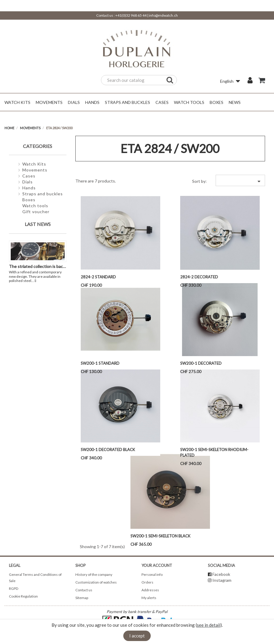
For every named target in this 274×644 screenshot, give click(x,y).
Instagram (222, 580)
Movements (35, 170)
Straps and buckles (43, 194)
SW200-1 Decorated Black (108, 450)
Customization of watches (96, 582)
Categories (38, 146)
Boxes (29, 200)
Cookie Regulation (23, 596)
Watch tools (35, 206)
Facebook (221, 574)
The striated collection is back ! (38, 266)
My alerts (149, 598)
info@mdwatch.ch (163, 15)
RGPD (14, 588)
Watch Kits (34, 164)
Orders (147, 582)
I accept (137, 636)
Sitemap (82, 598)
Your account (157, 565)
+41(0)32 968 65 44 (131, 15)
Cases (29, 176)
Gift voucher (36, 212)
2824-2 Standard (98, 277)
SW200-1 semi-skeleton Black (160, 536)
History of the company (94, 574)
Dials (28, 182)
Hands (29, 188)
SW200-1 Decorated (201, 363)
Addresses (150, 590)
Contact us (84, 590)
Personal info (152, 574)
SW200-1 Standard (100, 363)
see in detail (209, 625)
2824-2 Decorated (199, 277)
